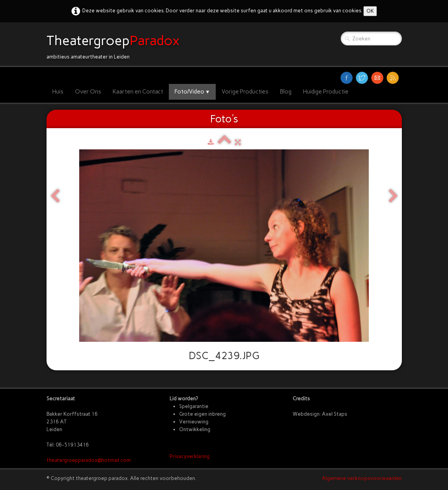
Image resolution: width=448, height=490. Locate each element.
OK (370, 11)
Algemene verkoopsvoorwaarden (362, 478)
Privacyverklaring (190, 456)
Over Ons (88, 92)
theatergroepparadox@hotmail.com (89, 460)
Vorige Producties (245, 92)
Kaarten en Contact (138, 92)
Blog (286, 92)
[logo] (116, 45)
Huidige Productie (326, 92)
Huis (58, 92)
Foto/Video (192, 92)
